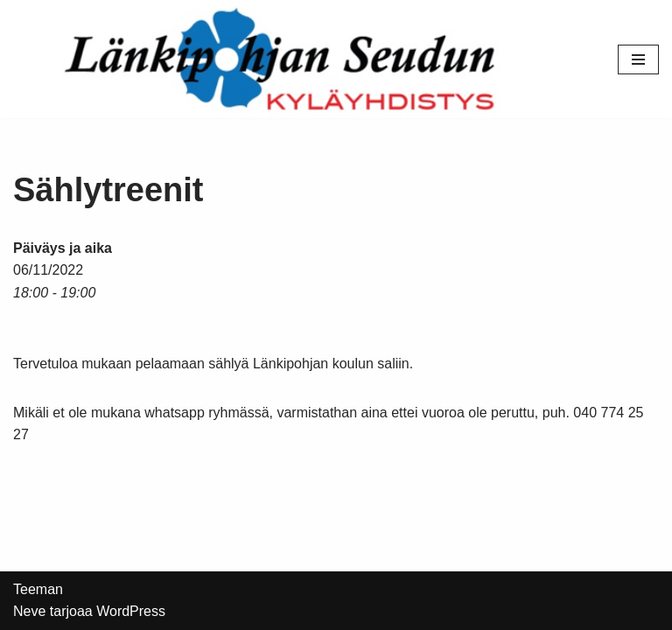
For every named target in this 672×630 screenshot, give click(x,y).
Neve (29, 611)
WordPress (131, 611)
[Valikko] (638, 59)
